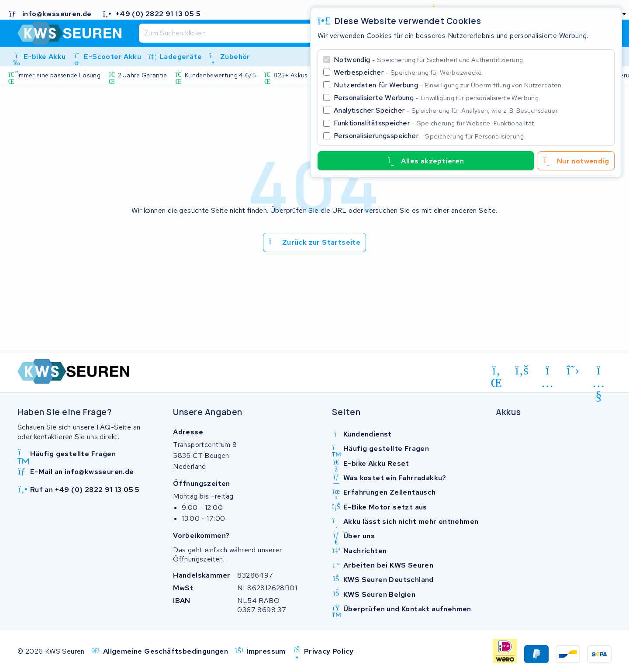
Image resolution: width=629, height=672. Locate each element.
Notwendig (429, 60)
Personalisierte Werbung (437, 98)
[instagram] (548, 372)
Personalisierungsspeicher (429, 136)
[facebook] (522, 371)
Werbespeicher (409, 72)
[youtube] (599, 372)
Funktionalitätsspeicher (435, 123)
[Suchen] (292, 33)
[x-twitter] (573, 371)
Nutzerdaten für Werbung (448, 85)
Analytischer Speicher (446, 110)
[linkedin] (496, 372)
